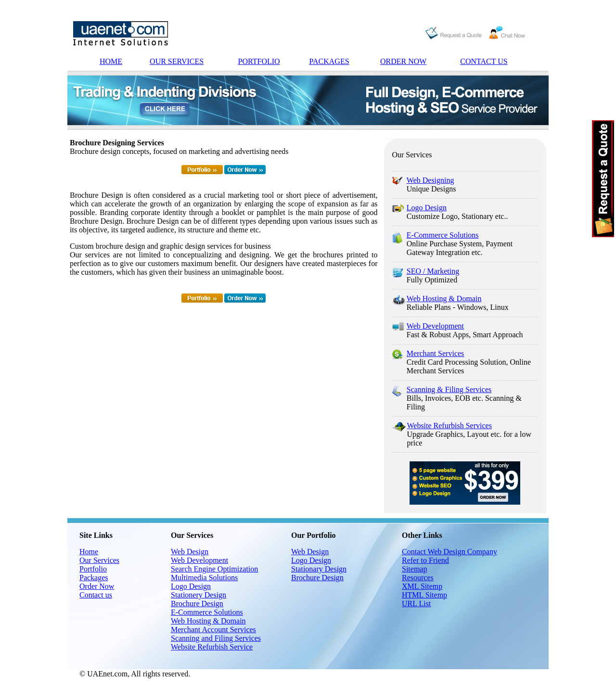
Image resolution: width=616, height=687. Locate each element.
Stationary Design (319, 569)
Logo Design (427, 208)
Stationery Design (199, 595)
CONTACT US (484, 61)
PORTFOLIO (259, 61)
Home (89, 552)
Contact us (96, 595)
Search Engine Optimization (214, 569)
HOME (111, 61)
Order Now (97, 586)
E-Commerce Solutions (443, 235)
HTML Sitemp (424, 595)
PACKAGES (329, 61)
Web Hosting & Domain (444, 299)
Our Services (99, 560)
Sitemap (414, 569)
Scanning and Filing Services (216, 638)
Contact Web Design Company (449, 552)
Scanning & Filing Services (449, 389)
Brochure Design (197, 604)
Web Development (435, 326)
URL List (416, 604)
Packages (94, 578)
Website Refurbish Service (212, 647)
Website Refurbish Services (449, 426)
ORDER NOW (403, 61)
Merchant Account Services (213, 630)
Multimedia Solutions (204, 578)
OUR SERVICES (177, 61)
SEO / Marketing (433, 271)
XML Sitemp (422, 586)
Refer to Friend (425, 560)
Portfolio (93, 569)
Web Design (190, 552)
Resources (418, 578)
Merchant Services (436, 353)
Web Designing (430, 180)
